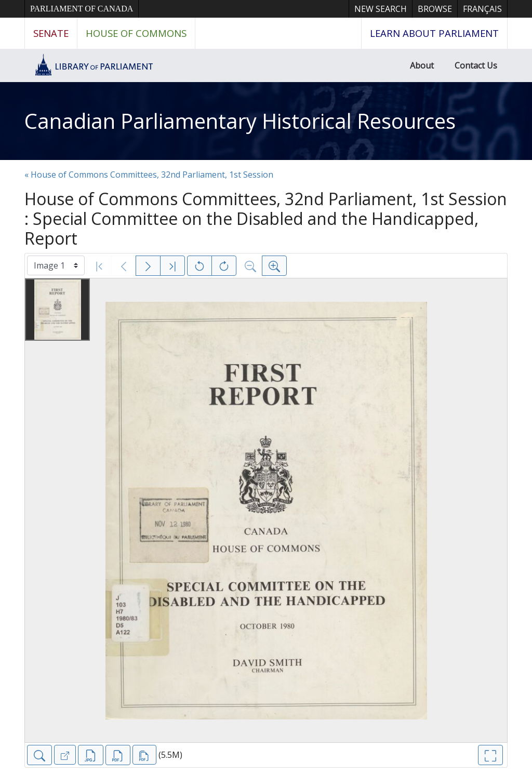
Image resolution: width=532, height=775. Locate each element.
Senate (51, 33)
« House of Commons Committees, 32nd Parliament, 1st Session (149, 175)
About (422, 65)
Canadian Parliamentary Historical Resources (240, 121)
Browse (435, 9)
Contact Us (476, 65)
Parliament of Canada (82, 9)
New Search (381, 9)
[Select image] (56, 265)
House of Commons (136, 33)
